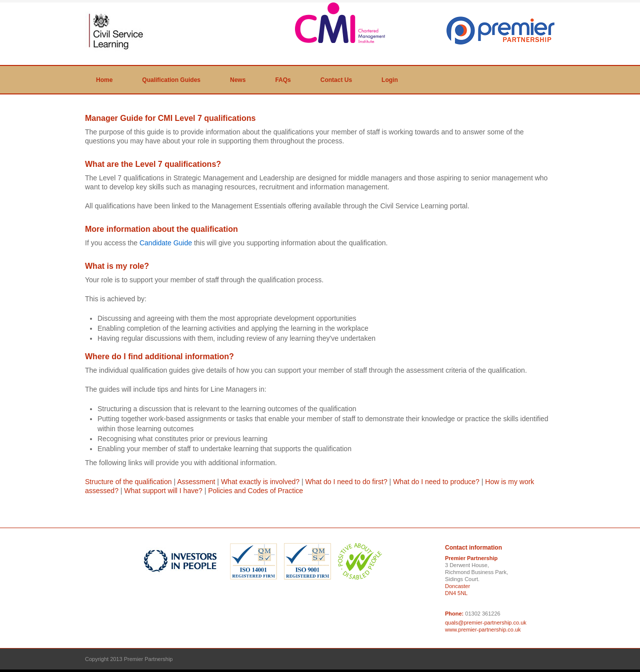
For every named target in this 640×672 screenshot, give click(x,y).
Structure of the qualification (128, 482)
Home (104, 80)
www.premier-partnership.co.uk (483, 630)
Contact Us (336, 80)
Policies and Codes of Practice (255, 491)
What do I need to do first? (346, 482)
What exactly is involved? (260, 482)
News (238, 80)
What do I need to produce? (436, 482)
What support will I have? (163, 491)
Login (390, 80)
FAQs (283, 80)
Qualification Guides (171, 80)
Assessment (196, 482)
